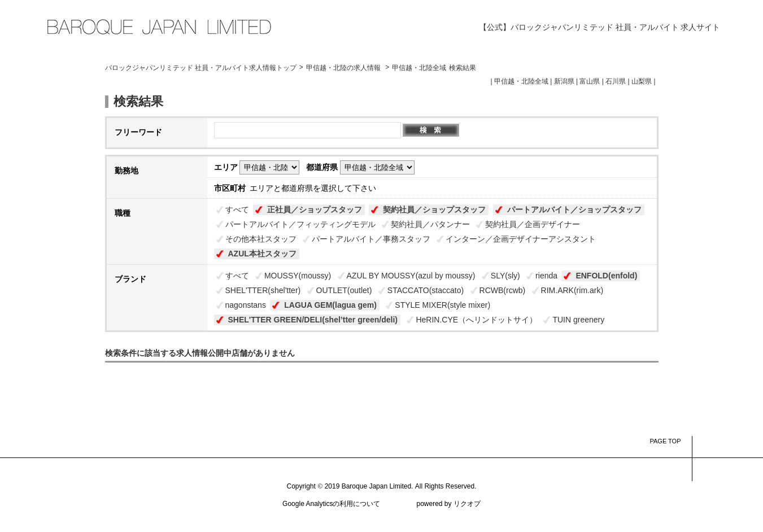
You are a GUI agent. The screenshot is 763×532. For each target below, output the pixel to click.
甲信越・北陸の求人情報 (344, 68)
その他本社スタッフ (261, 239)
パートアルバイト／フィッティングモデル (300, 224)
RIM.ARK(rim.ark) (572, 290)
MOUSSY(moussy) (298, 276)
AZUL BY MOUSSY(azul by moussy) (411, 276)
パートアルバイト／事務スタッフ (371, 239)
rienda (546, 276)
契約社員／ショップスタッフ (434, 210)
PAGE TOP (665, 441)
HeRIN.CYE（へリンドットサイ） (476, 320)
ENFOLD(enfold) (606, 276)
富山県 (590, 81)
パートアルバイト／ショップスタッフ (574, 210)
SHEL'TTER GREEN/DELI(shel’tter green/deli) (313, 320)
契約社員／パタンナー (430, 224)
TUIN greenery (578, 320)
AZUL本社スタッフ (262, 254)
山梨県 (642, 81)
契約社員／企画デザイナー (533, 224)
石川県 (616, 81)
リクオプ (467, 504)
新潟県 (564, 81)
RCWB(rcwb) (503, 290)
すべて (237, 210)
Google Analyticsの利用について (331, 504)
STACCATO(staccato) (426, 290)
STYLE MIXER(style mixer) (442, 305)
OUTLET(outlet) (344, 290)
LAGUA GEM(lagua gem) (330, 305)
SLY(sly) (505, 276)
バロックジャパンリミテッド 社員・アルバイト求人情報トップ (201, 68)
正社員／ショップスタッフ (315, 210)
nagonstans (246, 305)
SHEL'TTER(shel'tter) (263, 290)
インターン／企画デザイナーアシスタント (521, 239)
